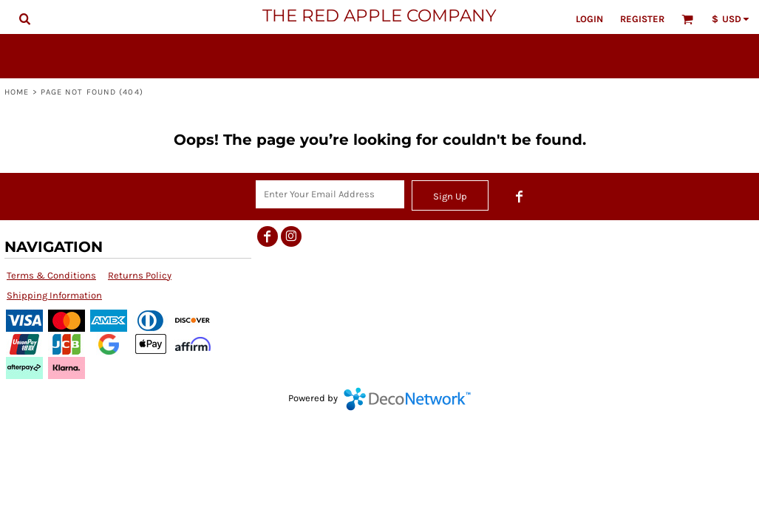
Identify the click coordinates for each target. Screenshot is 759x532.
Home (17, 92)
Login (589, 19)
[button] (24, 18)
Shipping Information (54, 295)
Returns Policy (140, 275)
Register (642, 19)
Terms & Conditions (51, 275)
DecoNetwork (407, 399)
